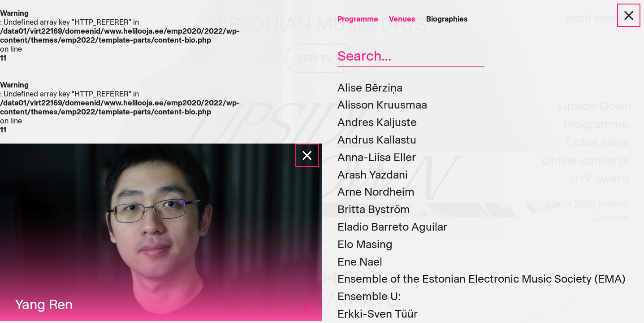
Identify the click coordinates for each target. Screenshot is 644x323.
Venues (402, 19)
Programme (358, 19)
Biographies (447, 19)
